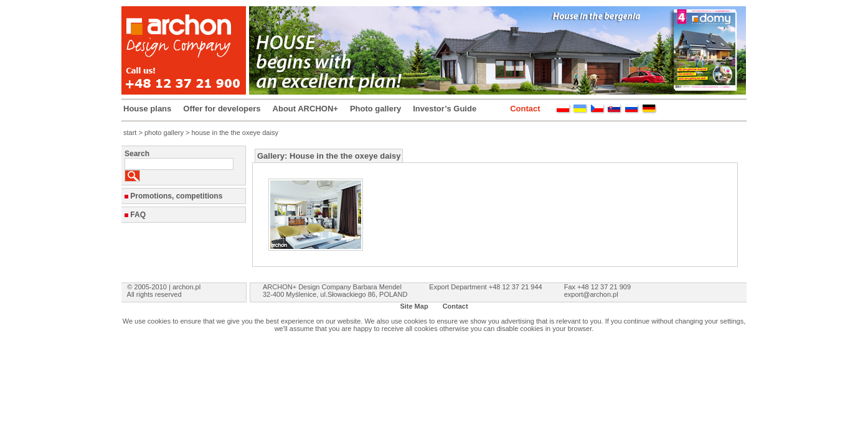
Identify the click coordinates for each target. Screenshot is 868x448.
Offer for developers (222, 109)
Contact (525, 109)
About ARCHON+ (305, 109)
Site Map (414, 306)
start (130, 133)
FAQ (138, 215)
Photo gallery (375, 109)
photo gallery (164, 133)
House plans (147, 109)
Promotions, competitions (176, 196)
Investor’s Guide (445, 109)
